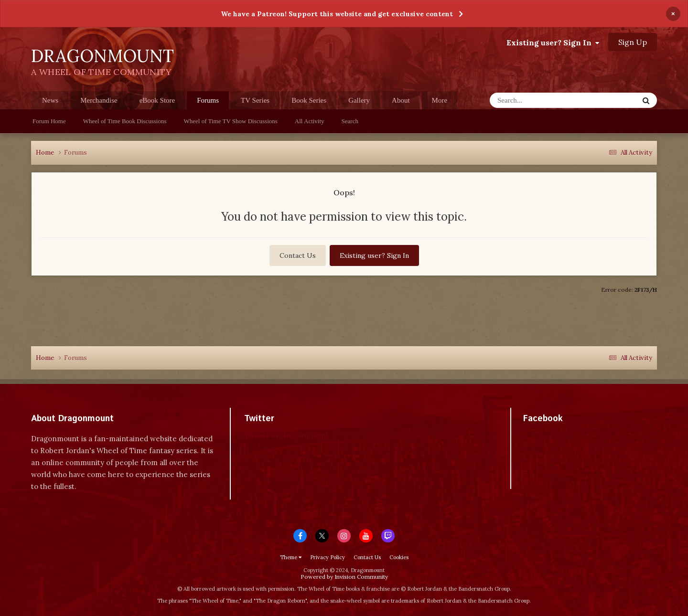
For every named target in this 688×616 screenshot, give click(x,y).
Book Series (309, 100)
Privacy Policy (328, 557)
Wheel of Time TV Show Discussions (231, 121)
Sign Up (633, 42)
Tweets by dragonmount (286, 435)
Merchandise (99, 100)
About (401, 100)
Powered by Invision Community (344, 577)
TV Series (255, 100)
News (50, 100)
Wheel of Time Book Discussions (125, 121)
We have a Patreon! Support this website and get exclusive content (337, 14)
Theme (291, 557)
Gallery (359, 100)
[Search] (545, 100)
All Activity (310, 121)
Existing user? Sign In (553, 42)
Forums (208, 103)
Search (350, 121)
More (440, 100)
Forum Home (49, 121)
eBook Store (157, 100)
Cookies (399, 557)
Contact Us (298, 255)
